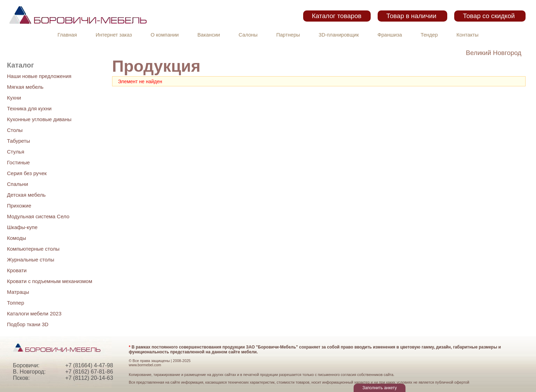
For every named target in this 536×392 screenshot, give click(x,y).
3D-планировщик (339, 35)
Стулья (16, 152)
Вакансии (209, 35)
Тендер (429, 35)
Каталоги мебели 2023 (34, 313)
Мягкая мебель (25, 87)
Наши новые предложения (39, 76)
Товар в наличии (411, 16)
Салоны (248, 35)
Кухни (14, 98)
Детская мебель (26, 195)
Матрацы (18, 292)
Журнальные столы (31, 260)
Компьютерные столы (33, 249)
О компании (165, 35)
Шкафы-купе (22, 227)
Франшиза (390, 35)
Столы (15, 130)
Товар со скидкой (489, 16)
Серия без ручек (27, 173)
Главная (67, 35)
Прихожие (19, 206)
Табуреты (18, 141)
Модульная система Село (38, 216)
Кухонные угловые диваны (39, 119)
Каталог (20, 65)
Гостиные (18, 162)
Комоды (17, 238)
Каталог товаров (337, 16)
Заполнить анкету (380, 388)
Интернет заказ (114, 35)
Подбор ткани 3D (28, 324)
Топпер (15, 303)
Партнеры (288, 35)
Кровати (17, 270)
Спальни (18, 184)
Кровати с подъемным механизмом (50, 281)
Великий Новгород (494, 53)
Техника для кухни (29, 108)
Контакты (468, 35)
